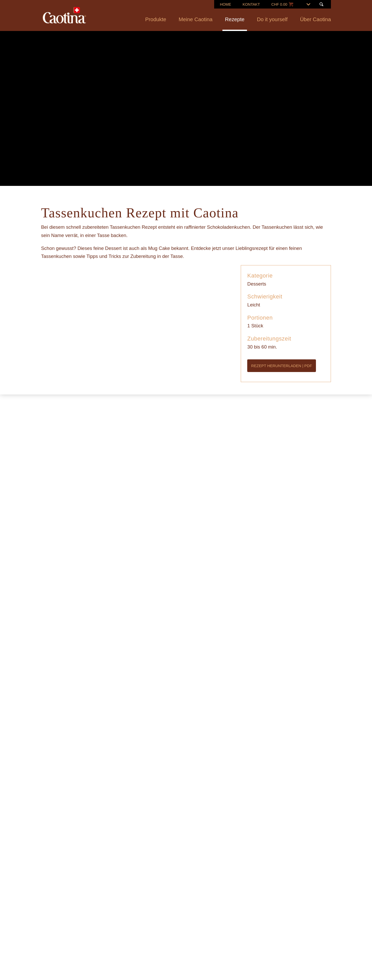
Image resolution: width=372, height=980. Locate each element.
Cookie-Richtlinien (209, 504)
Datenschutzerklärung (204, 512)
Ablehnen (118, 532)
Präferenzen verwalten (166, 532)
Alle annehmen (221, 532)
